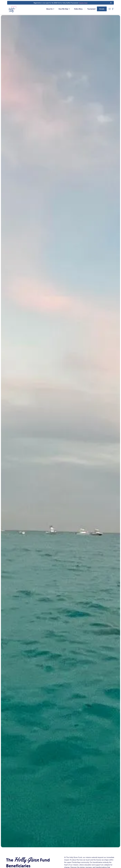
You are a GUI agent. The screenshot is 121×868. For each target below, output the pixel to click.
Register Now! (83, 3)
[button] (51, 9)
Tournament (91, 9)
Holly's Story (78, 9)
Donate (102, 9)
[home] (12, 9)
